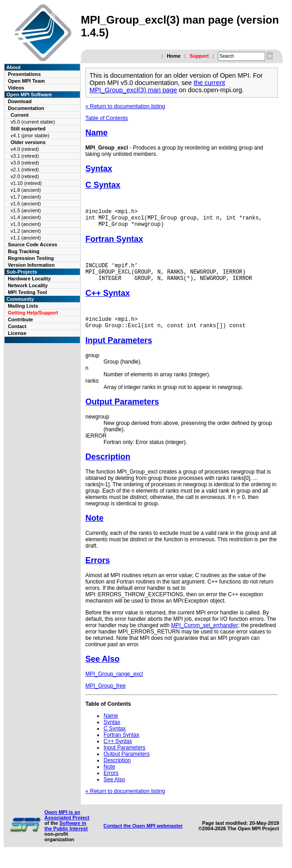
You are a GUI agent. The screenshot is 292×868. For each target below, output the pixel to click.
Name (97, 133)
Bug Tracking (24, 251)
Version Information (31, 265)
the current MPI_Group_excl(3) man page (157, 86)
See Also (102, 670)
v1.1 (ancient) (26, 238)
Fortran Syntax (114, 243)
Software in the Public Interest (66, 837)
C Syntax (103, 185)
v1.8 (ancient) (26, 190)
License (17, 333)
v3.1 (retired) (25, 156)
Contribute (20, 319)
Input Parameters (119, 351)
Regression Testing (31, 258)
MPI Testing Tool (27, 292)
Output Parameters (122, 413)
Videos (16, 88)
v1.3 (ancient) (26, 224)
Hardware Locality (29, 279)
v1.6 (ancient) (26, 204)
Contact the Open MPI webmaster (143, 837)
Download (20, 101)
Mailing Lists (23, 306)
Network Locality (28, 285)
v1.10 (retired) (26, 183)
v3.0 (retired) (25, 163)
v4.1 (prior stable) (30, 135)
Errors (98, 571)
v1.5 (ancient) (26, 210)
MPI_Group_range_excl (114, 685)
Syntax (99, 169)
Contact (17, 326)
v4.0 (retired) (25, 149)
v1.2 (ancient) (26, 231)
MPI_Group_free (106, 697)
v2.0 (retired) (25, 176)
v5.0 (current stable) (33, 122)
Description (108, 468)
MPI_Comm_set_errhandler (205, 636)
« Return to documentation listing (125, 106)
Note (94, 529)
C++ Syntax (108, 301)
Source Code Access (32, 244)
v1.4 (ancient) (26, 217)
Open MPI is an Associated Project (67, 826)
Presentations (24, 74)
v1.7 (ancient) (26, 197)
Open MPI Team (26, 81)
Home (174, 56)
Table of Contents (106, 118)
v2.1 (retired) (25, 170)
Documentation (26, 108)
